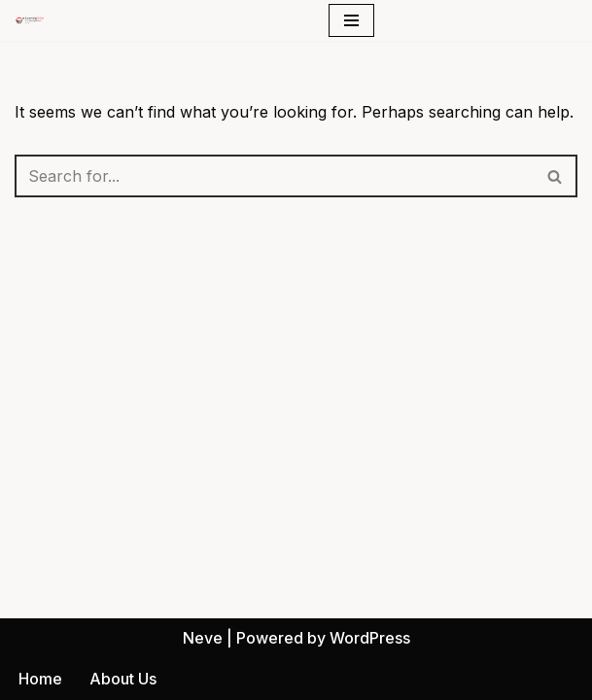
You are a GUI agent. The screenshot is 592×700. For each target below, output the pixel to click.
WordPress (370, 638)
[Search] (274, 176)
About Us (123, 679)
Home (40, 679)
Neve (203, 638)
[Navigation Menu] (351, 20)
